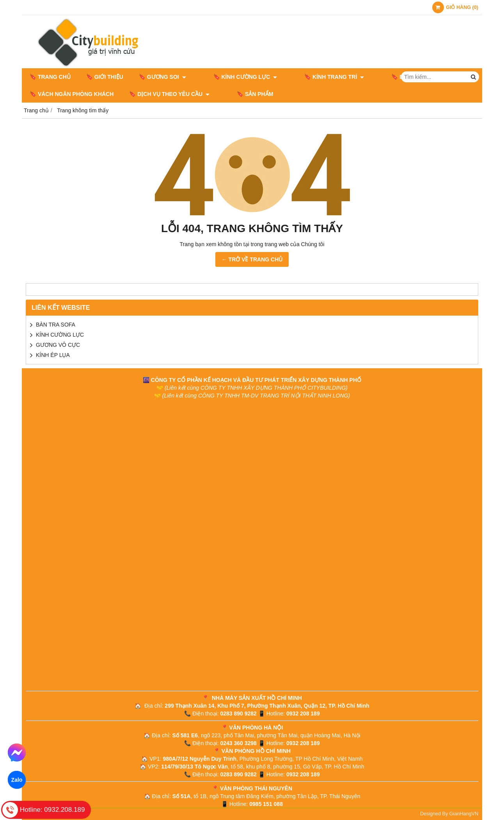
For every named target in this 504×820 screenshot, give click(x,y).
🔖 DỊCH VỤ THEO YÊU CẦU (169, 94)
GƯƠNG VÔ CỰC (58, 345)
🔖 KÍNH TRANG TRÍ (311, 77)
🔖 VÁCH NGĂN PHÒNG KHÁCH (72, 94)
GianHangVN (464, 814)
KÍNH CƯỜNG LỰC (60, 335)
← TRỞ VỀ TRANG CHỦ (252, 259)
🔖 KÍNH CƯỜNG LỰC (234, 77)
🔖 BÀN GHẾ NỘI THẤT (390, 77)
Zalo (17, 780)
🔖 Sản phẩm (243, 94)
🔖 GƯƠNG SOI (162, 77)
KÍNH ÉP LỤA (53, 355)
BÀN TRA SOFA (56, 325)
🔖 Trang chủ (50, 77)
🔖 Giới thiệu (105, 77)
